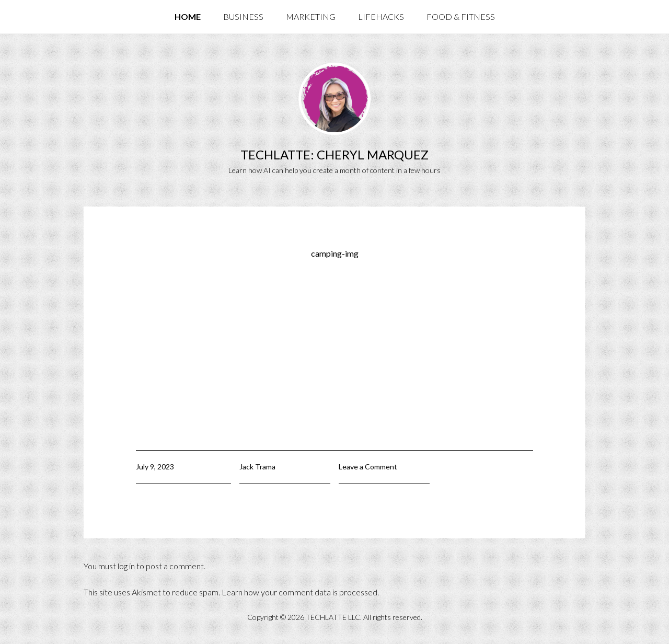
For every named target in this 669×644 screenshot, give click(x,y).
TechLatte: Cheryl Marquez (334, 154)
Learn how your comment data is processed (299, 592)
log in (126, 566)
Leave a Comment (368, 467)
